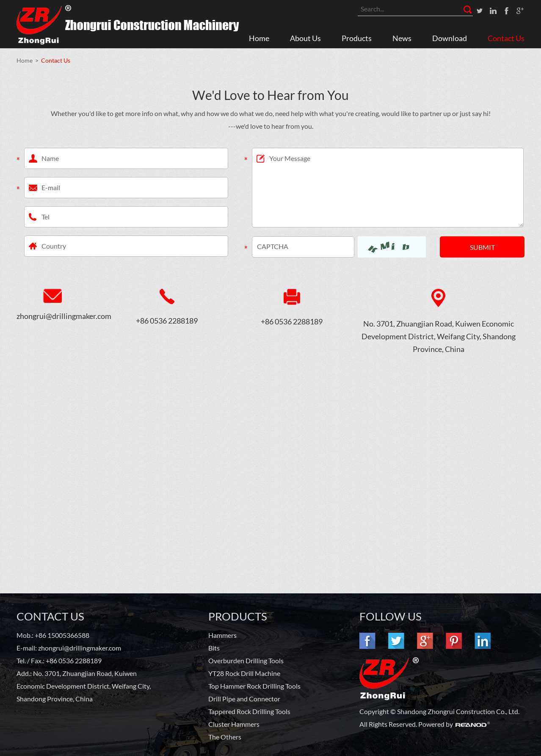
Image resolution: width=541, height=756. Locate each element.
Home (259, 38)
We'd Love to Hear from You (270, 95)
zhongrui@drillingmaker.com (52, 316)
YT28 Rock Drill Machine (244, 673)
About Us (305, 38)
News (402, 38)
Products (357, 38)
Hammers (222, 635)
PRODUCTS (238, 616)
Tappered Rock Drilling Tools (249, 711)
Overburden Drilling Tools (246, 660)
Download (450, 38)
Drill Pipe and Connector (244, 699)
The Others (225, 737)
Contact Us (506, 38)
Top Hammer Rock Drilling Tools (254, 686)
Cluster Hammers (234, 724)
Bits (214, 648)
